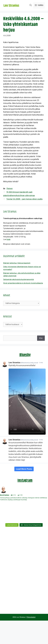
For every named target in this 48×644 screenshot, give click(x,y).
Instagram (25, 480)
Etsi (41, 338)
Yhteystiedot (31, 617)
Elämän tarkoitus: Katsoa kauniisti (17, 263)
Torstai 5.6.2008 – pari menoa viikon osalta (24, 199)
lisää (8, 239)
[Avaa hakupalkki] (31, 5)
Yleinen (9, 188)
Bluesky (25, 355)
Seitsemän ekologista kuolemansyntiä (18, 279)
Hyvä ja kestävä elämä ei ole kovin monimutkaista (23, 283)
